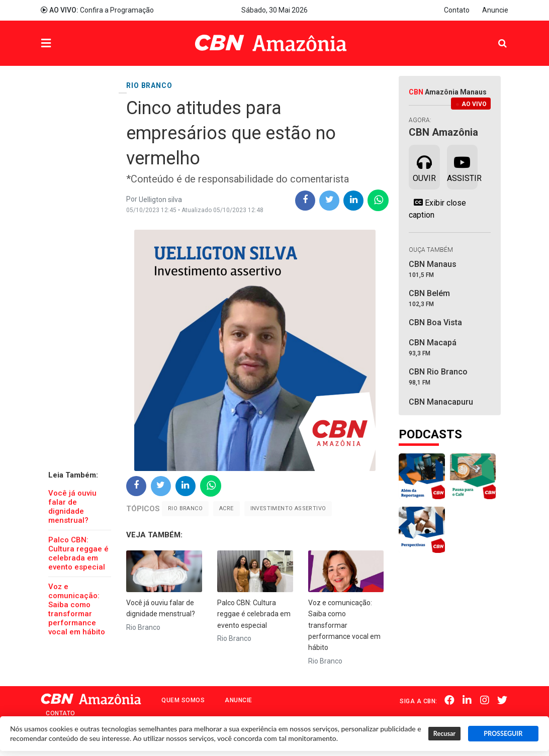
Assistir (462, 166)
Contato (457, 10)
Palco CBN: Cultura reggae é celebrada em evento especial (78, 553)
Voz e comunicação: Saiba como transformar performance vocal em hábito (77, 609)
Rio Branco (185, 508)
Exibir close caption (437, 209)
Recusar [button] (444, 734)
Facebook (452, 700)
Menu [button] (66, 44)
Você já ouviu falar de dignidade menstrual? (72, 507)
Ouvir (424, 166)
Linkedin (470, 700)
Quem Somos (183, 700)
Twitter (503, 700)
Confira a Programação (97, 10)
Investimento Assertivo (288, 508)
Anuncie (495, 10)
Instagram (486, 700)
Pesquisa (494, 36)
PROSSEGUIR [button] (503, 734)
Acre (226, 508)
